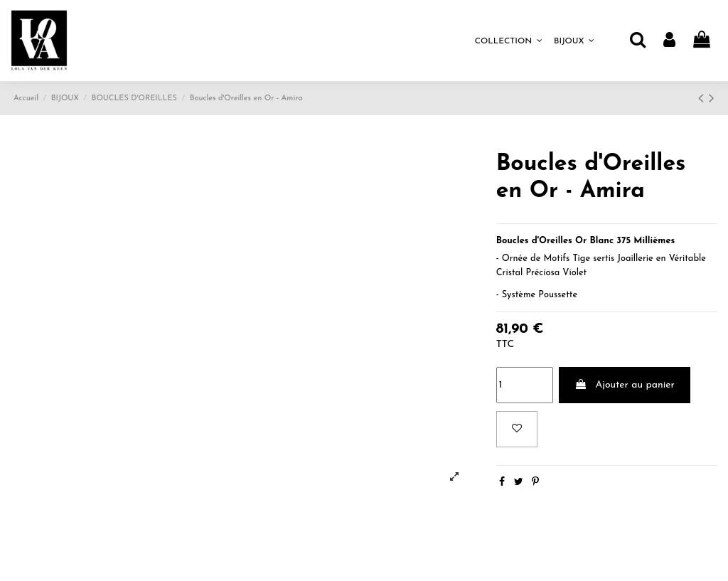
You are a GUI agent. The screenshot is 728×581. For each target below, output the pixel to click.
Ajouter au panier (625, 385)
